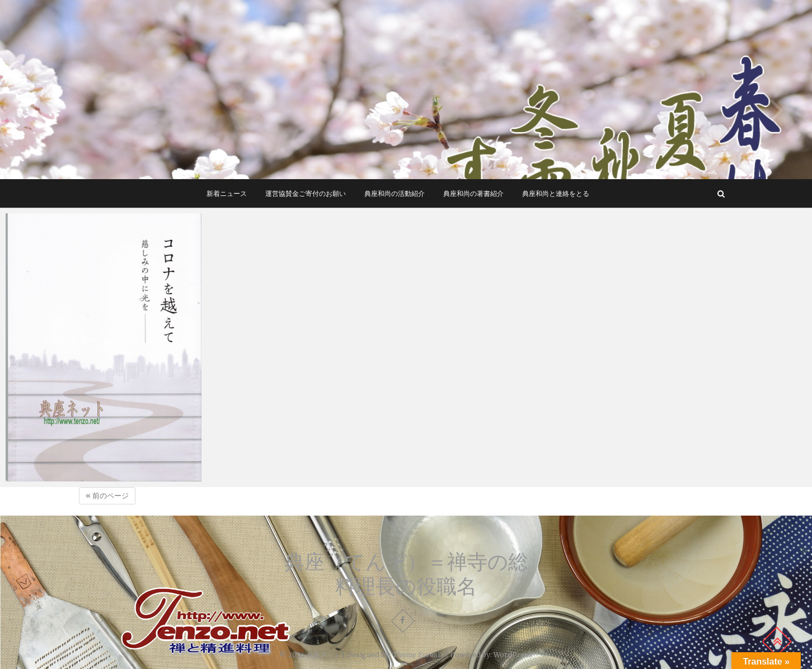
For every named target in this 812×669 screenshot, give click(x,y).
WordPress (513, 655)
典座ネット (323, 655)
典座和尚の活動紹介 (395, 193)
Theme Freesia (418, 655)
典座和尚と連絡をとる (556, 193)
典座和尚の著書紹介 (473, 193)
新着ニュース (227, 193)
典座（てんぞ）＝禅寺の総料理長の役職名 (406, 574)
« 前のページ (107, 496)
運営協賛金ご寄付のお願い (306, 193)
